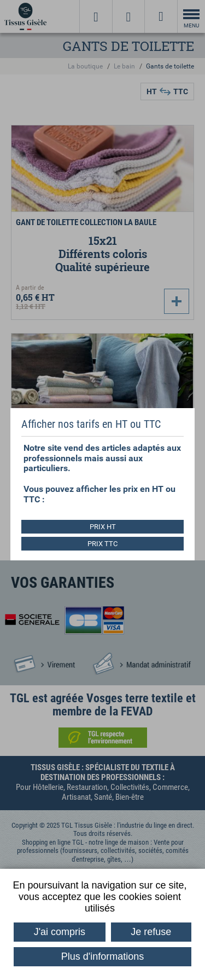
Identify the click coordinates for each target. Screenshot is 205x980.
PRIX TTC (102, 544)
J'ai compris (60, 932)
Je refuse (151, 932)
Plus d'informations (103, 956)
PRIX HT (103, 527)
